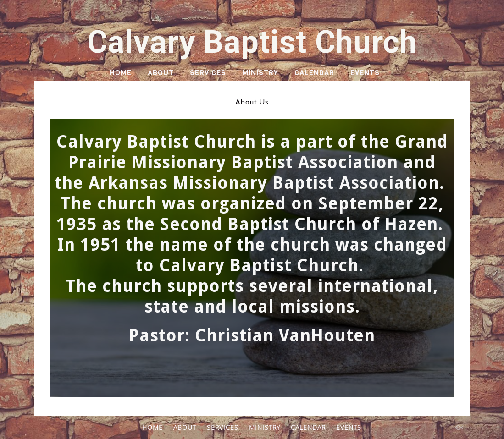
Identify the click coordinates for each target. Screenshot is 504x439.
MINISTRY (260, 73)
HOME (121, 73)
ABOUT (161, 73)
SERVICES (208, 73)
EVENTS (365, 73)
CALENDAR (314, 73)
